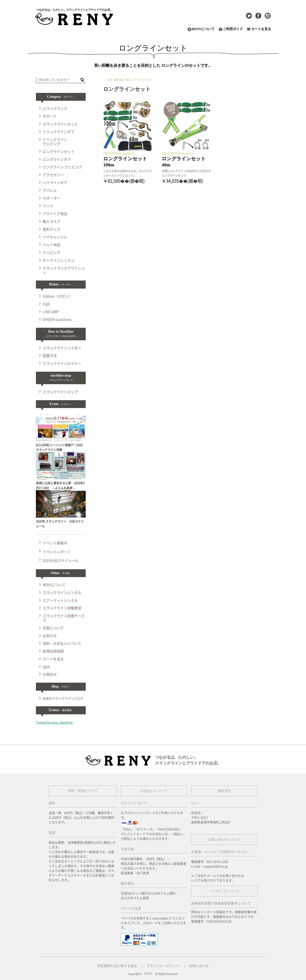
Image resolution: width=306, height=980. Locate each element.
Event (61, 404)
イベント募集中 (55, 543)
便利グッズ (52, 229)
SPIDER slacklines (57, 320)
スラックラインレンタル (62, 593)
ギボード (50, 116)
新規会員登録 (53, 651)
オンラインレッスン (59, 260)
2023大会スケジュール (61, 561)
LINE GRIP (51, 312)
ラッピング (52, 253)
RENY (148, 973)
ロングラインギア (57, 159)
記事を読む (110, 189)
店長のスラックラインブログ (63, 698)
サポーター (52, 198)
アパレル (50, 191)
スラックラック (55, 109)
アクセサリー (53, 175)
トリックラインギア (59, 132)
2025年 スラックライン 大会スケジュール (61, 521)
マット (48, 206)
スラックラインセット (60, 124)
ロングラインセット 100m (128, 162)
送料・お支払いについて (62, 643)
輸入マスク (52, 222)
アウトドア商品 (55, 214)
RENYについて (203, 29)
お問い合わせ (199, 966)
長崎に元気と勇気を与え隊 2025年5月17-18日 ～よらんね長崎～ (61, 483)
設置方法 (50, 356)
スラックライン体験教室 (62, 608)
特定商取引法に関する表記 (117, 966)
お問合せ (50, 674)
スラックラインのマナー (62, 363)
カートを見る (261, 29)
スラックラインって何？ (62, 348)
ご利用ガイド (233, 29)
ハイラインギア (55, 183)
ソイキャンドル (55, 237)
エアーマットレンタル (60, 600)
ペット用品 (52, 245)
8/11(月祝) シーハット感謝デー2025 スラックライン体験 (61, 445)
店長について (53, 628)
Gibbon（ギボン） (57, 296)
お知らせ (50, 636)
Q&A (46, 667)
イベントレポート (57, 552)
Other (61, 573)
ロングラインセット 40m (186, 162)
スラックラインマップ (60, 392)
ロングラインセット (59, 152)
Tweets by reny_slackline (54, 723)
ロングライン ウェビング (62, 167)
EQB (46, 304)
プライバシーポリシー (163, 966)
